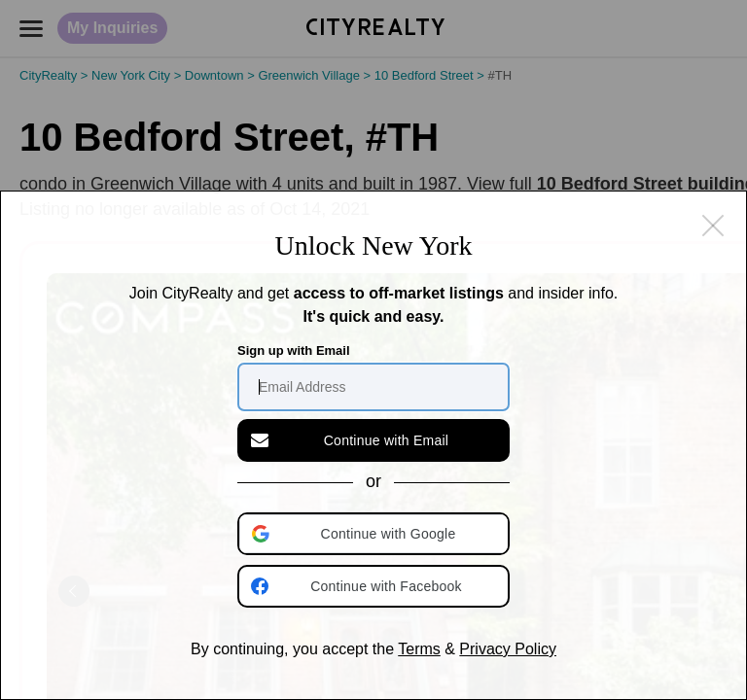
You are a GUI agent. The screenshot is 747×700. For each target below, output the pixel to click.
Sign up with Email (294, 350)
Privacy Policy (508, 649)
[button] (375, 534)
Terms (419, 649)
